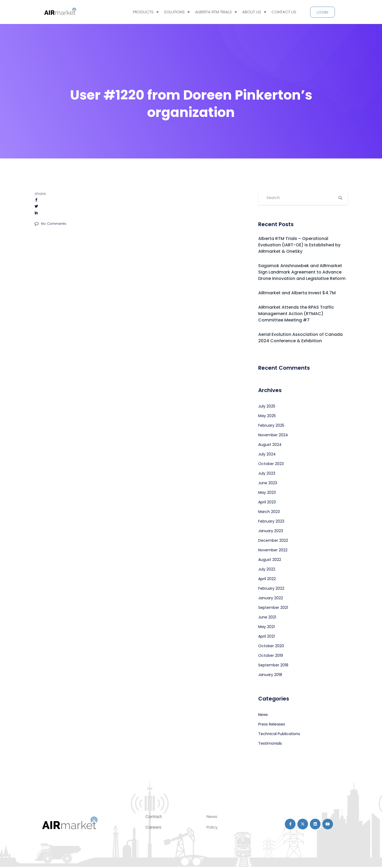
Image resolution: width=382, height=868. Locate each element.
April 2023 (267, 502)
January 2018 (270, 675)
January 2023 (271, 531)
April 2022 (267, 579)
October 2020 (271, 646)
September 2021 (273, 608)
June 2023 (268, 483)
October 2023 (271, 464)
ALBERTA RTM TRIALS (216, 12)
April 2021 (266, 636)
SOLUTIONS (177, 12)
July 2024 (267, 454)
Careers (153, 827)
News (263, 715)
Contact (154, 816)
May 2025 (267, 416)
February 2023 (271, 521)
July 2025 (267, 406)
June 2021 (267, 617)
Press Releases (272, 724)
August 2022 (270, 560)
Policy (212, 827)
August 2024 (270, 445)
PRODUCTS (146, 12)
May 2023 (267, 492)
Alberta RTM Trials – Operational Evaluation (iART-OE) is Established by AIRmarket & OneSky (299, 245)
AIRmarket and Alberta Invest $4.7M (297, 293)
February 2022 (271, 588)
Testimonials (270, 743)
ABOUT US (254, 12)
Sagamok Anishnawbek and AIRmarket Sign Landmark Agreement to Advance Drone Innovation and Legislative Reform (302, 272)
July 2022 (267, 569)
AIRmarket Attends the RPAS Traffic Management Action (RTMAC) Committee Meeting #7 (296, 314)
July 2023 (267, 473)
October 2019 (271, 655)
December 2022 (273, 540)
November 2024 (273, 435)
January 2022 (271, 598)
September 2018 (273, 665)
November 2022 (273, 550)
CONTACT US (284, 12)
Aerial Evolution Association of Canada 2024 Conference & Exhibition (300, 338)
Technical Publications (279, 734)
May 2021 (266, 627)
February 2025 (271, 425)
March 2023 (269, 512)
